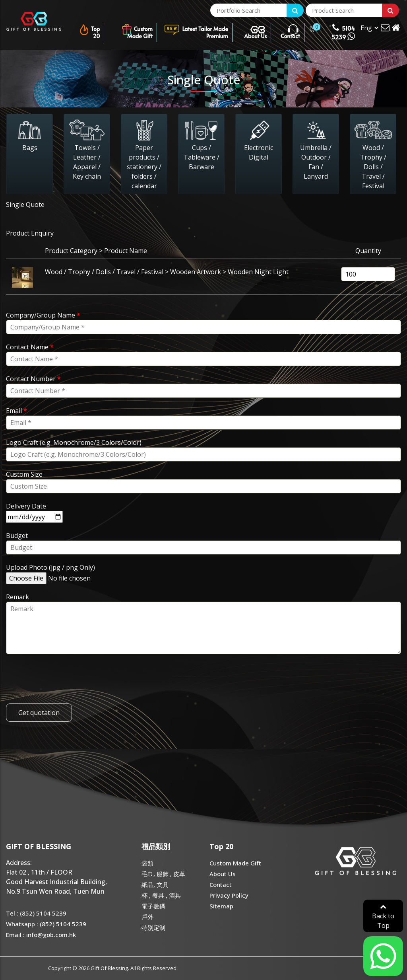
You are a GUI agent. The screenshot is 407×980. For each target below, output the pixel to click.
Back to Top (383, 917)
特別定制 (153, 927)
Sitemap (221, 906)
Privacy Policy (229, 895)
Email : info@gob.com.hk (41, 935)
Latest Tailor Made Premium (196, 30)
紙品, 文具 (155, 885)
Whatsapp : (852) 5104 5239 (46, 924)
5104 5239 (343, 32)
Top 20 (89, 30)
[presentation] (66, 680)
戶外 (147, 917)
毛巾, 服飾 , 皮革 (163, 874)
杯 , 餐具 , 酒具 (161, 895)
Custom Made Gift (137, 30)
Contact (290, 30)
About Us (255, 30)
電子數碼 (153, 906)
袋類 (147, 863)
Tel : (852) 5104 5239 (36, 913)
